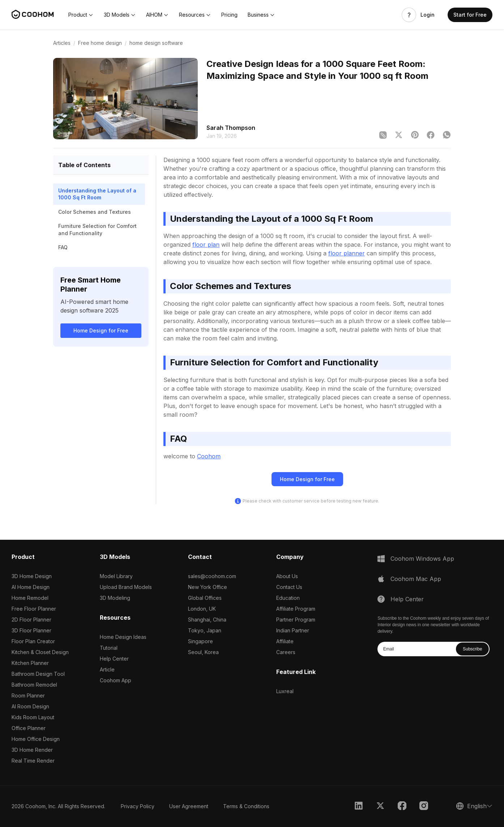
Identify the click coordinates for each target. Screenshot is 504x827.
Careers (286, 652)
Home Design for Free (101, 330)
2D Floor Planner (31, 620)
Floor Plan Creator (33, 641)
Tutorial (109, 648)
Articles (62, 43)
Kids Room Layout (33, 717)
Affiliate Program (296, 609)
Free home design (100, 43)
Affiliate (285, 641)
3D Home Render (32, 750)
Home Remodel (30, 598)
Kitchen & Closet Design (40, 652)
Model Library (116, 576)
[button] (81, 15)
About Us (287, 576)
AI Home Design (31, 587)
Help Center (114, 659)
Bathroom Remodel (34, 685)
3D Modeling (115, 598)
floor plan (206, 245)
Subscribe (472, 649)
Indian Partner (293, 630)
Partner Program (296, 620)
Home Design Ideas (123, 637)
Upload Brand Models (126, 587)
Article (107, 669)
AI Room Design (30, 706)
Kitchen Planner (30, 663)
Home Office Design (36, 739)
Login (428, 15)
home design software (156, 43)
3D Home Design (32, 576)
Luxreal (285, 691)
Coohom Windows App (422, 559)
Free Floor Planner (34, 609)
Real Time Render (33, 761)
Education (288, 598)
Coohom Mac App (416, 579)
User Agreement (189, 806)
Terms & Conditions (246, 806)
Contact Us (289, 587)
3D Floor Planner (31, 630)
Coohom (209, 456)
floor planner (347, 253)
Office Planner (29, 728)
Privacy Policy (138, 806)
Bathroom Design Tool (38, 674)
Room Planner (28, 695)
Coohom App (116, 680)
